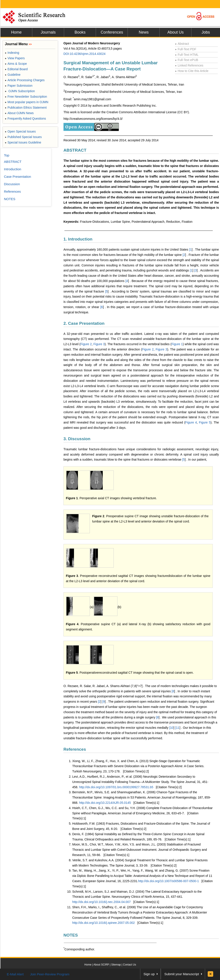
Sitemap (116, 965)
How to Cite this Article (192, 71)
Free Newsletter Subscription (26, 97)
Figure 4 (191, 422)
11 (178, 728)
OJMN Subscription (20, 91)
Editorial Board (16, 69)
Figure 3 (99, 344)
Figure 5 (205, 422)
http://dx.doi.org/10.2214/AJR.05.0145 (105, 803)
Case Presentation (17, 177)
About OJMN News (19, 113)
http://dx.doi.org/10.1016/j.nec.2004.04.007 (101, 902)
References (75, 749)
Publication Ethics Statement (26, 108)
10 (172, 728)
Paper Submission (19, 86)
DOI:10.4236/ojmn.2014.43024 (84, 54)
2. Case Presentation (84, 323)
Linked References (189, 65)
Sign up (149, 974)
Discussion (12, 184)
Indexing (12, 53)
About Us (175, 32)
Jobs (206, 32)
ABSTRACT (75, 150)
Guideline (13, 75)
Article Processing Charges (25, 80)
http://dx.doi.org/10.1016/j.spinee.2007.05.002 (104, 923)
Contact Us (129, 965)
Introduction (13, 169)
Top (7, 155)
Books (80, 32)
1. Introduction (78, 239)
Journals (48, 32)
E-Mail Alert (15, 974)
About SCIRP (101, 965)
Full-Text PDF (186, 49)
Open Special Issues (20, 131)
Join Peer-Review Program (50, 974)
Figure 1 (177, 344)
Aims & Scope (16, 64)
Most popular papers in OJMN (27, 102)
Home (16, 32)
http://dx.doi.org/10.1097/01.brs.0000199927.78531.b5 (116, 787)
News (144, 32)
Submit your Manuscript (182, 974)
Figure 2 (86, 344)
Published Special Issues (23, 137)
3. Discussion (77, 439)
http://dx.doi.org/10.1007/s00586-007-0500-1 (169, 881)
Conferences (112, 32)
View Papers (15, 58)
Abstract (182, 44)
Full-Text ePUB (187, 60)
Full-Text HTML (187, 55)
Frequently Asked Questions (25, 118)
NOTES (71, 935)
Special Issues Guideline (23, 142)
